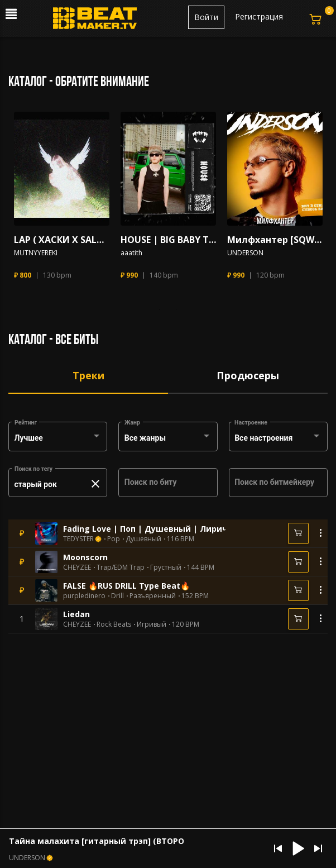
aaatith (131, 253)
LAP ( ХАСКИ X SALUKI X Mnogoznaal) (62, 240)
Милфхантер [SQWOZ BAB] (275, 240)
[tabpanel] (62, 201)
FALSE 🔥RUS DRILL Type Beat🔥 (126, 586)
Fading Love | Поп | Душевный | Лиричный (154, 529)
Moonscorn (85, 557)
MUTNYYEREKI (36, 253)
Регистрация (259, 16)
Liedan (76, 614)
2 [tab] (176, 309)
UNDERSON (245, 253)
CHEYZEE (77, 567)
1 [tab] (160, 309)
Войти (206, 17)
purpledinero (84, 596)
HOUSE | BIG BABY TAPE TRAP (168, 240)
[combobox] (58, 438)
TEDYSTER (78, 539)
